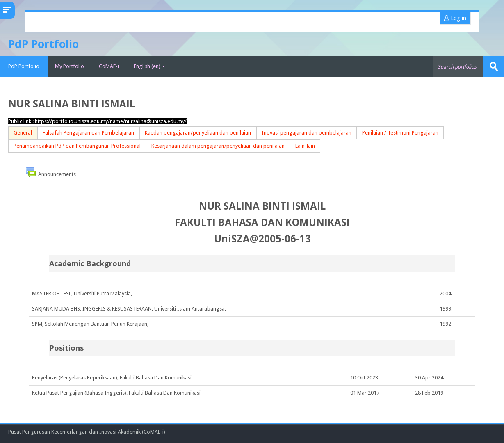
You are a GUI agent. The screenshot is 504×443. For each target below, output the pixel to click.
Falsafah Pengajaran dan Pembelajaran (88, 133)
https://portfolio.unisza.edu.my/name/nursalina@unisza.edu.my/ (111, 121)
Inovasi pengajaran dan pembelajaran (307, 133)
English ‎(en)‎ (149, 66)
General (23, 133)
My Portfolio (70, 66)
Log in (455, 18)
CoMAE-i (109, 66)
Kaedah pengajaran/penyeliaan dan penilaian (198, 133)
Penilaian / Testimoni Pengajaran (400, 133)
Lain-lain (305, 146)
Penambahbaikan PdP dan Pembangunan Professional (77, 146)
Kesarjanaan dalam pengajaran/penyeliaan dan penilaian (218, 146)
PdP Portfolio (24, 66)
